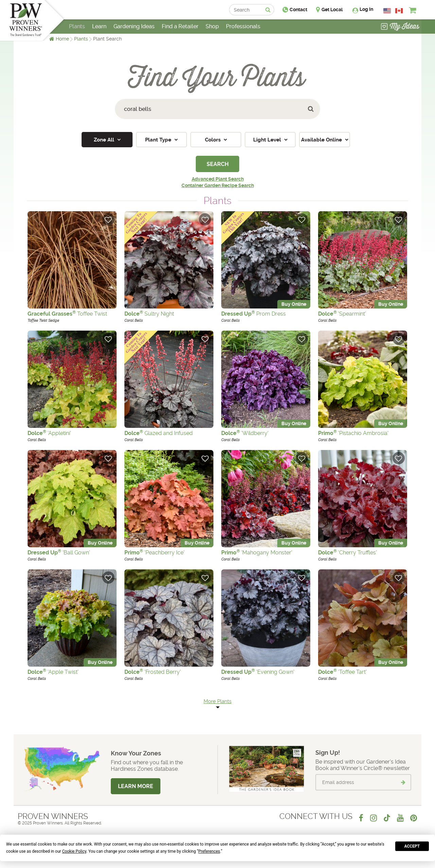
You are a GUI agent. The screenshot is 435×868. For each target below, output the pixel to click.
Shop (212, 26)
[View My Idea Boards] (400, 27)
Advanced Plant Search (218, 179)
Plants (81, 39)
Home (62, 39)
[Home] (26, 20)
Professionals (243, 26)
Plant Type (159, 140)
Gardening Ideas (134, 26)
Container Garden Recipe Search (218, 185)
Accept (412, 846)
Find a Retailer (180, 26)
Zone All (105, 140)
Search (218, 164)
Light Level (268, 140)
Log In (366, 9)
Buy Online (294, 304)
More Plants (217, 701)
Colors (213, 140)
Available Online (322, 140)
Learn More (136, 786)
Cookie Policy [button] (74, 851)
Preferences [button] (209, 851)
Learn (99, 26)
